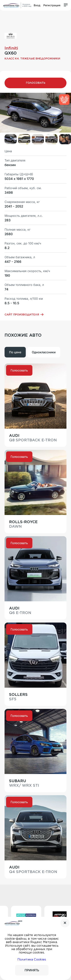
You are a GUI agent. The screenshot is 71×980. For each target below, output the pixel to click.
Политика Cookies (32, 959)
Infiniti (11, 48)
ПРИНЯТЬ (32, 970)
